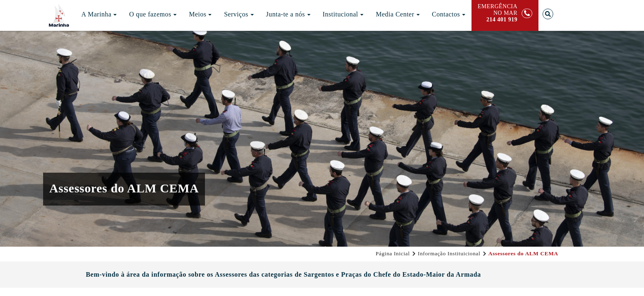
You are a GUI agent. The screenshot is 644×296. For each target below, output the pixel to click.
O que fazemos (153, 14)
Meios (200, 14)
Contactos (449, 14)
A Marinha (99, 14)
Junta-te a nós (288, 14)
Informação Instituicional (449, 253)
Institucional (343, 14)
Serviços (239, 14)
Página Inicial (393, 253)
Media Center (398, 14)
